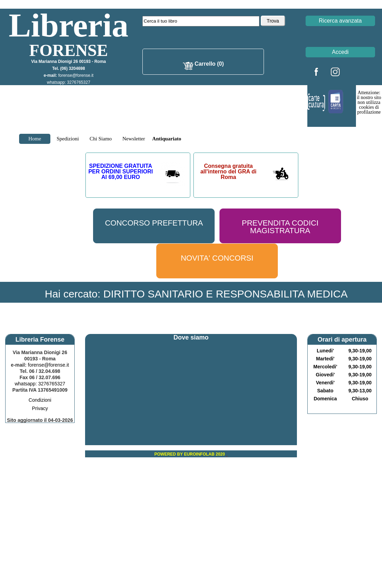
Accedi (340, 52)
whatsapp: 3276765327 (69, 82)
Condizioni (40, 400)
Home (35, 139)
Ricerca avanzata (340, 21)
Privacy (40, 408)
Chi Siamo (101, 139)
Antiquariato (167, 139)
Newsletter (134, 139)
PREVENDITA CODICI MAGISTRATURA (280, 227)
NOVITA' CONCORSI (217, 258)
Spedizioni (68, 139)
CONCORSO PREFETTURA (154, 223)
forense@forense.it (76, 75)
